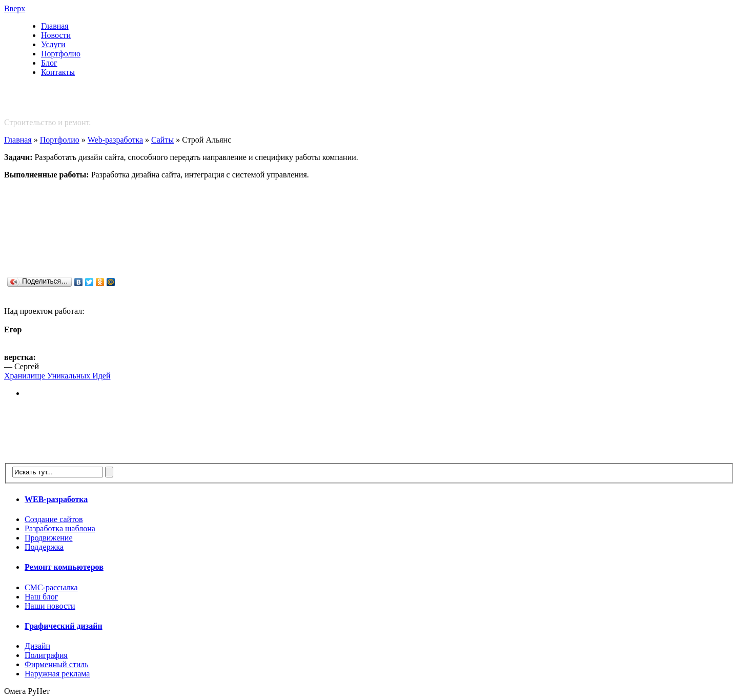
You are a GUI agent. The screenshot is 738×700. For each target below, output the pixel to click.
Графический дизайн (64, 626)
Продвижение (49, 538)
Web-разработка (115, 140)
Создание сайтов (54, 519)
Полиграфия (46, 655)
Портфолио (61, 54)
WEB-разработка (56, 499)
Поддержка (44, 547)
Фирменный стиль (57, 664)
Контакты (58, 72)
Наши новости (50, 606)
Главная (55, 26)
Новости (56, 35)
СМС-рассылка (51, 587)
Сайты (162, 140)
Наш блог (41, 597)
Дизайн (37, 646)
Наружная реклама (57, 674)
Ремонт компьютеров (64, 567)
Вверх (15, 8)
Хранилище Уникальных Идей (57, 376)
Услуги (53, 44)
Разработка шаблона (60, 528)
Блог (49, 63)
